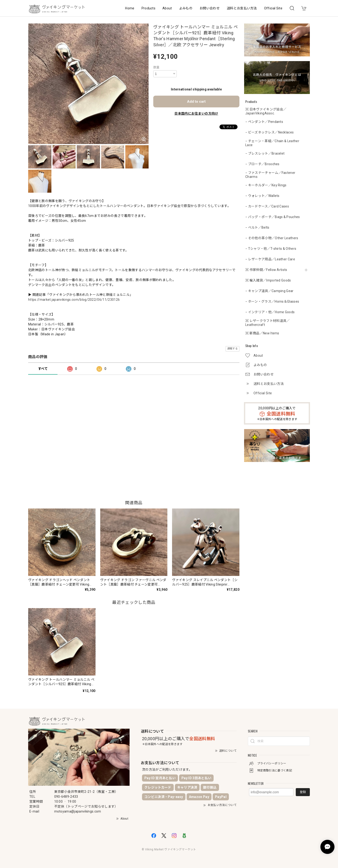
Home (130, 8)
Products (149, 8)
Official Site (273, 8)
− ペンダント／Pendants (264, 122)
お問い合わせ (210, 8)
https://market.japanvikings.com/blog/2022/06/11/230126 (74, 300)
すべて (43, 369)
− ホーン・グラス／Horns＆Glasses (272, 301)
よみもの (186, 8)
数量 (156, 67)
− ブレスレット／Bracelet (265, 153)
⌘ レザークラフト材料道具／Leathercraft (267, 323)
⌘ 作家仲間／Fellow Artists (266, 270)
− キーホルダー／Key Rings (266, 185)
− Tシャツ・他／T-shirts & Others (271, 249)
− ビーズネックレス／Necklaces (269, 132)
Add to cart (196, 102)
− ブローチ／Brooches (262, 164)
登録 (303, 792)
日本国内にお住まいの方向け (196, 113)
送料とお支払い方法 (242, 8)
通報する (232, 349)
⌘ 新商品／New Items (262, 333)
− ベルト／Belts (257, 227)
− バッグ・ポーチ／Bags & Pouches (273, 217)
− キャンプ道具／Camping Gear (269, 291)
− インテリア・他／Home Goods (270, 312)
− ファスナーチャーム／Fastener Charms (270, 175)
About (167, 8)
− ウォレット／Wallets (262, 196)
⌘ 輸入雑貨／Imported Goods (268, 280)
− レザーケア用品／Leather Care (270, 259)
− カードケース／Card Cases (267, 206)
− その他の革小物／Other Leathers (272, 238)
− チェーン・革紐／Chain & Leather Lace (272, 143)
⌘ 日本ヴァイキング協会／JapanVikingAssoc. (266, 111)
